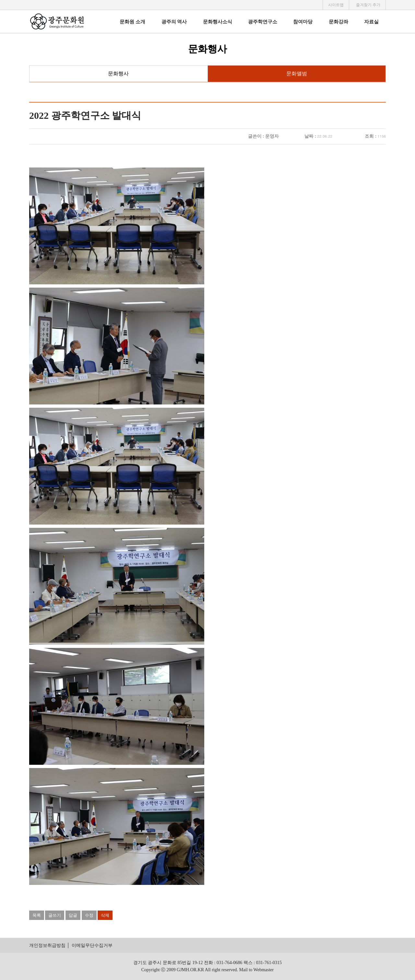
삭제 (105, 915)
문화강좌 (338, 22)
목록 (37, 915)
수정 (89, 915)
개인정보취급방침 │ (49, 945)
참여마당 (303, 22)
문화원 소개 (132, 22)
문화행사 (118, 74)
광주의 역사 (174, 22)
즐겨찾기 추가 (368, 5)
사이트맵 (336, 5)
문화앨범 (297, 74)
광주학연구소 (263, 22)
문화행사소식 (218, 22)
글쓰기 (55, 915)
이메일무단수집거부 (92, 945)
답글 (73, 915)
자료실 (371, 22)
